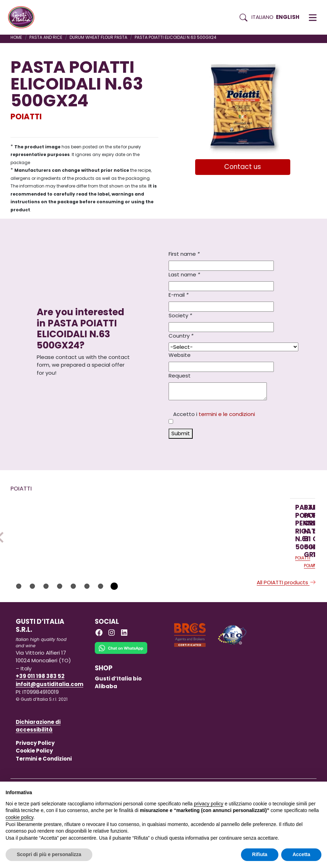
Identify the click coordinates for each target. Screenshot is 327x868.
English (288, 17)
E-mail (179, 295)
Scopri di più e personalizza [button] (49, 854)
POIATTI (26, 117)
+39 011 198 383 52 (40, 729)
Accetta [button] (301, 854)
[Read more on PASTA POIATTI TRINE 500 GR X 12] (239, 540)
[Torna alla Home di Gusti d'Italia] (24, 17)
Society (180, 315)
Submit (181, 433)
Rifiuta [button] (260, 854)
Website (180, 355)
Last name (184, 274)
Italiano (262, 17)
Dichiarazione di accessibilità (38, 778)
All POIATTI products (287, 635)
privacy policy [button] (209, 804)
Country (181, 336)
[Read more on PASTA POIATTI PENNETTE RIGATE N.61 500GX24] (54, 540)
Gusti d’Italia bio (118, 731)
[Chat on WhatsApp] (121, 705)
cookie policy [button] (19, 817)
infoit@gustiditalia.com (49, 737)
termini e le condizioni (227, 414)
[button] (313, 17)
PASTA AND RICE (46, 37)
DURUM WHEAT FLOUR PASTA (98, 37)
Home (16, 37)
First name (184, 254)
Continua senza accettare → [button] (289, 791)
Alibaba (106, 739)
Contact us (243, 167)
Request (180, 376)
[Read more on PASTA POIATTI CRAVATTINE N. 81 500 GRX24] (147, 540)
